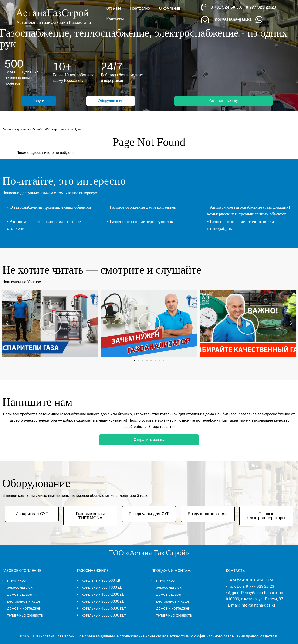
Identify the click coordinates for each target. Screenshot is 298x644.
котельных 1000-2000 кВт (104, 594)
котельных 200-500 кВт (102, 580)
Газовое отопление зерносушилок (141, 222)
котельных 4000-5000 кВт (104, 608)
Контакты (115, 19)
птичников (17, 580)
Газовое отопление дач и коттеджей (143, 207)
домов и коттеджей (24, 608)
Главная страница (16, 129)
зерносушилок (20, 587)
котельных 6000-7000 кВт (104, 615)
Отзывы (114, 8)
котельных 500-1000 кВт (103, 587)
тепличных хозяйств (25, 615)
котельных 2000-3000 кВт (104, 601)
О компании (169, 8)
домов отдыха (20, 594)
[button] (7, 323)
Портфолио (140, 8)
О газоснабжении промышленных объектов (50, 207)
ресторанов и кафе (24, 601)
